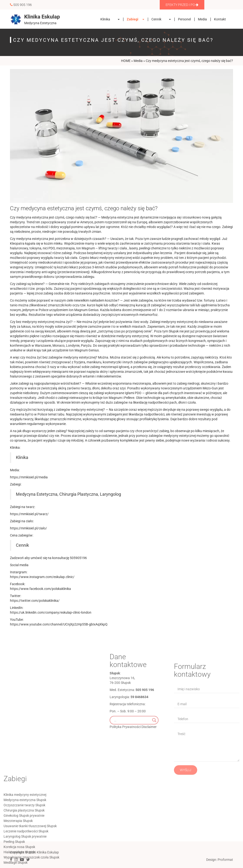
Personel (184, 19)
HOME (126, 61)
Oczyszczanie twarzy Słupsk (24, 840)
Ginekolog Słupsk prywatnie (24, 851)
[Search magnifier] (154, 750)
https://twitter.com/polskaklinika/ (35, 601)
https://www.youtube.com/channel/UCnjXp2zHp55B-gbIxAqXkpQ (59, 624)
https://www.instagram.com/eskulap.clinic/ (42, 577)
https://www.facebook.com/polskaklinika (40, 589)
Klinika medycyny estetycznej (25, 830)
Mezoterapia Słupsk (18, 856)
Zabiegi (133, 19)
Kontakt (220, 19)
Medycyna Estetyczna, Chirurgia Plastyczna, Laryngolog (68, 494)
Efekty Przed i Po (181, 5)
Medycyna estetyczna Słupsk (25, 835)
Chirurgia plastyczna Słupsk (24, 846)
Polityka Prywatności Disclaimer (133, 757)
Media (202, 19)
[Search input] (132, 750)
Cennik (156, 19)
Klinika (105, 19)
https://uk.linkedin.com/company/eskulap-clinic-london (51, 612)
